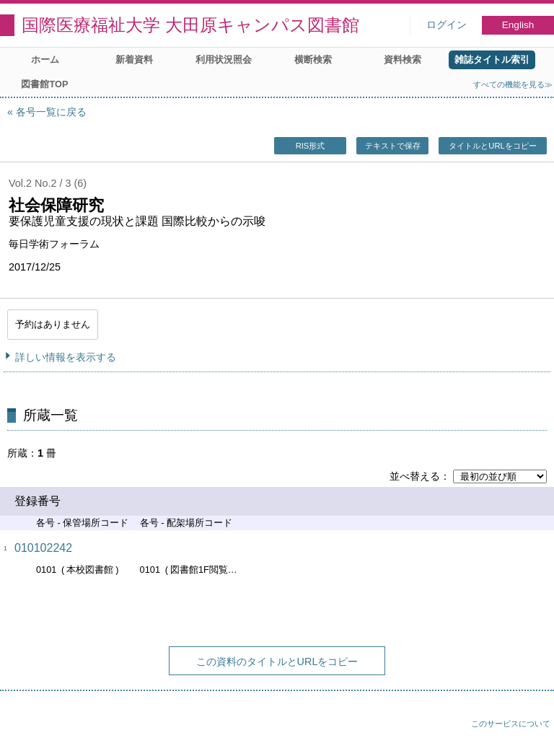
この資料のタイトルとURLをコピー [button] (277, 661)
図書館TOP (44, 84)
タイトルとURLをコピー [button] (492, 146)
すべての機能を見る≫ (513, 84)
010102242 (43, 548)
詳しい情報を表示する (66, 357)
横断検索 (313, 60)
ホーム (45, 60)
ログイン (447, 25)
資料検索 (403, 60)
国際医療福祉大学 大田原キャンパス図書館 (190, 25)
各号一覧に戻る (51, 112)
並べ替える (415, 476)
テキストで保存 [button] (393, 146)
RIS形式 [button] (311, 146)
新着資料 (134, 60)
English (518, 25)
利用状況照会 (224, 60)
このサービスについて (511, 724)
